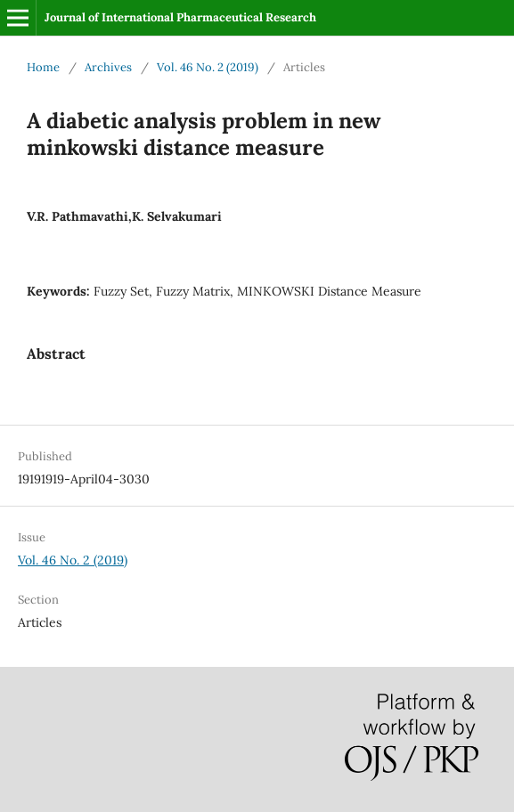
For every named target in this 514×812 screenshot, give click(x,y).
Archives (108, 67)
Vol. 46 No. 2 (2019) (208, 67)
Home (43, 67)
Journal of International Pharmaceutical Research (180, 17)
